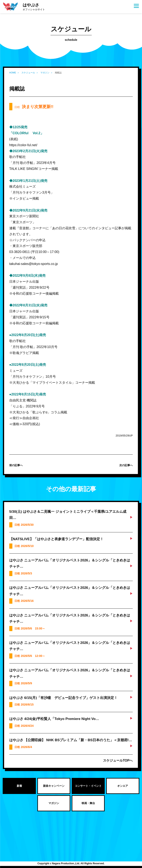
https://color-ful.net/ (23, 145)
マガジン (54, 803)
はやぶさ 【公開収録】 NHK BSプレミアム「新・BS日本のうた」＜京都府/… (71, 740)
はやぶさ (34, 7)
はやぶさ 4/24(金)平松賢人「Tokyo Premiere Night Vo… (54, 719)
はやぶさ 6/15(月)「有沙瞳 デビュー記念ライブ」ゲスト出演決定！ (63, 698)
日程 (34, 107)
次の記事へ (126, 465)
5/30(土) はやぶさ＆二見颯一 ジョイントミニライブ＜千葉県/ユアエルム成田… (68, 515)
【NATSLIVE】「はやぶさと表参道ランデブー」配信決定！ (56, 539)
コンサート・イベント (88, 786)
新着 (19, 786)
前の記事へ (16, 465)
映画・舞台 (88, 803)
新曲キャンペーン (54, 786)
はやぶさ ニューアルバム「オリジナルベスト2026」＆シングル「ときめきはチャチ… (70, 563)
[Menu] (136, 6)
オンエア (123, 786)
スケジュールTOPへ (118, 760)
